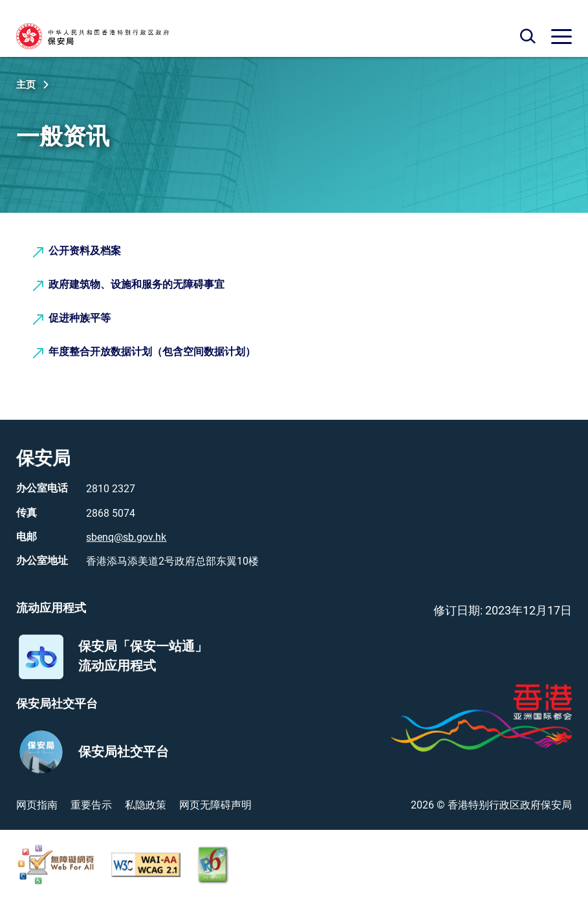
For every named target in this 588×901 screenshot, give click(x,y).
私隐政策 (146, 805)
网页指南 (37, 805)
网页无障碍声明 (215, 805)
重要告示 (91, 805)
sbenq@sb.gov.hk (126, 537)
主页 (26, 85)
